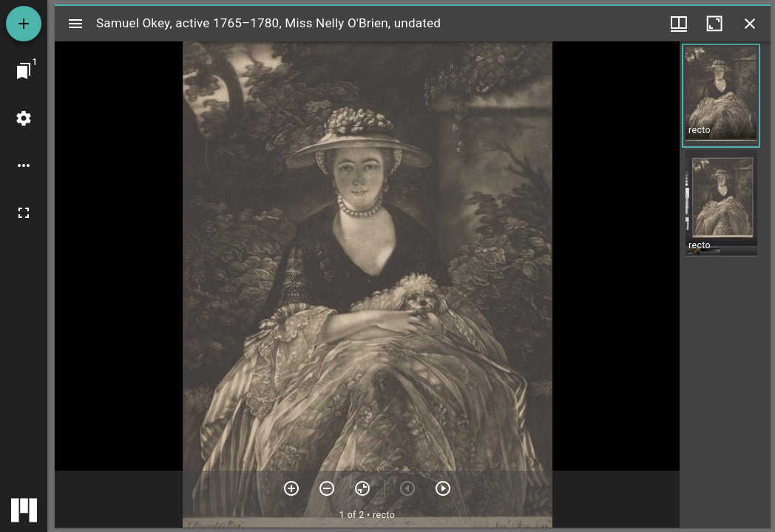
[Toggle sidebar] (75, 24)
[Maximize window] (714, 24)
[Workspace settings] (24, 118)
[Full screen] (24, 213)
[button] (721, 96)
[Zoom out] (327, 488)
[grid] (725, 284)
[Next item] (443, 488)
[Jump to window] (24, 71)
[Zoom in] (291, 488)
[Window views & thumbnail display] (679, 24)
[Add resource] (24, 24)
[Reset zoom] (362, 488)
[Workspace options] (24, 166)
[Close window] (750, 24)
